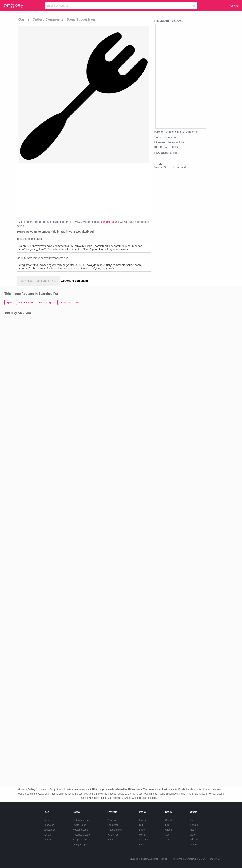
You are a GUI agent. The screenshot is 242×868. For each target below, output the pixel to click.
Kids (141, 844)
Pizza (46, 820)
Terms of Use (215, 859)
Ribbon (194, 840)
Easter (111, 840)
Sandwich (49, 825)
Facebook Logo (81, 835)
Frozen (143, 820)
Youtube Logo (80, 830)
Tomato (47, 835)
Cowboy (143, 840)
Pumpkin (48, 840)
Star (168, 835)
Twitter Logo (80, 825)
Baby (142, 830)
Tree (168, 840)
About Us (177, 859)
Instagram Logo (81, 820)
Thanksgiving (115, 830)
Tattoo (193, 844)
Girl (141, 825)
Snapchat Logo (81, 840)
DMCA (202, 859)
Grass (168, 830)
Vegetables (49, 830)
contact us (107, 222)
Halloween (113, 825)
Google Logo (80, 844)
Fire (167, 825)
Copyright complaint (74, 281)
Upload (234, 6)
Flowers (194, 825)
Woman (143, 835)
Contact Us (190, 859)
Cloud (168, 820)
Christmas (113, 820)
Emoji (193, 820)
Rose (193, 830)
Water (193, 835)
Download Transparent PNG (38, 281)
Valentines (113, 835)
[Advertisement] (57, 189)
